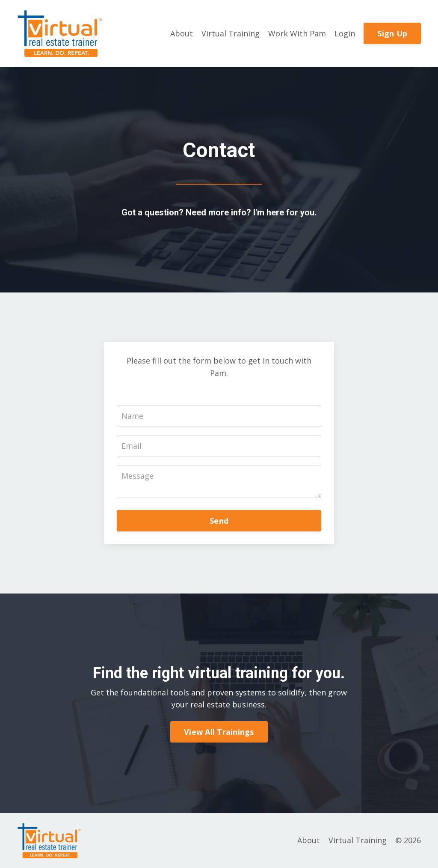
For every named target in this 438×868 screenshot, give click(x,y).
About (182, 33)
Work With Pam (297, 33)
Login (345, 33)
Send (219, 521)
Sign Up (392, 33)
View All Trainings (219, 732)
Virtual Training (231, 33)
